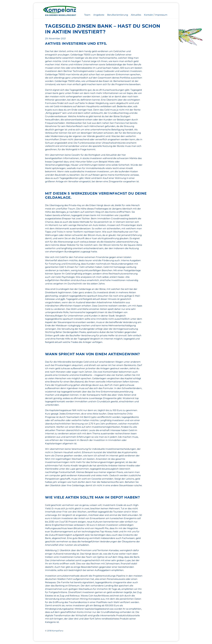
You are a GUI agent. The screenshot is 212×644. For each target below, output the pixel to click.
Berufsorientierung (118, 15)
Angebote (99, 15)
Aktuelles (136, 15)
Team (87, 15)
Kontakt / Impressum (156, 15)
